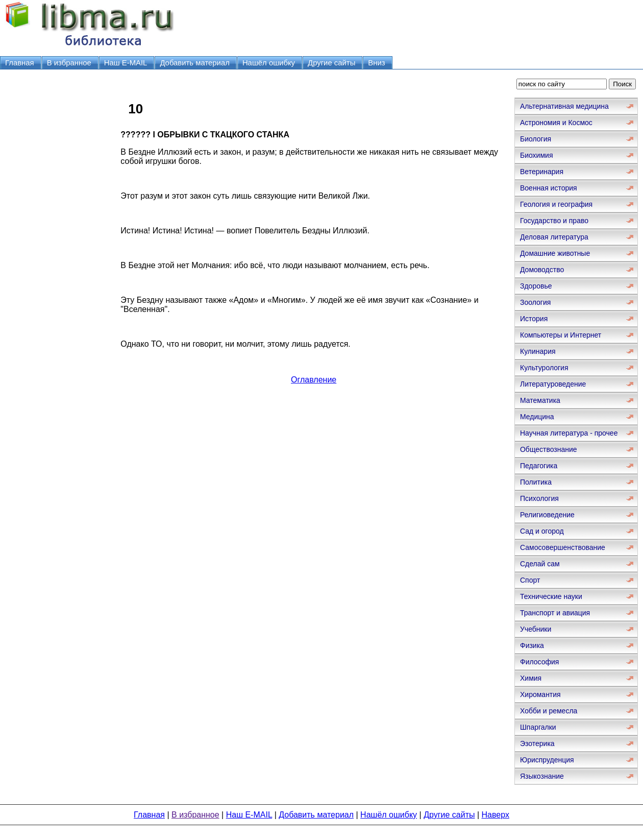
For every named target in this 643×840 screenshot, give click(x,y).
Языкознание (542, 776)
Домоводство (542, 270)
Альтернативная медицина (564, 106)
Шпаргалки (538, 727)
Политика (536, 482)
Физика (532, 645)
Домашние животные (555, 253)
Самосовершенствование (563, 547)
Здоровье (536, 286)
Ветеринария (542, 172)
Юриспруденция (547, 760)
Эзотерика (537, 743)
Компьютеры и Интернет (561, 335)
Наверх (496, 815)
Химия (531, 678)
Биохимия (536, 155)
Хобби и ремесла (549, 711)
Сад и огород (542, 531)
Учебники (536, 629)
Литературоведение (553, 384)
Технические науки (551, 596)
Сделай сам (540, 564)
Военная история (549, 188)
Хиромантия (540, 694)
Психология (539, 498)
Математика (540, 400)
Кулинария (538, 351)
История (534, 319)
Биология (536, 139)
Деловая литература (554, 237)
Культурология (544, 368)
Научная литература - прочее (569, 433)
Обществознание (549, 449)
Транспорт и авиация (555, 613)
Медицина (537, 417)
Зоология (535, 302)
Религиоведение (547, 515)
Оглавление (314, 380)
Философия (539, 662)
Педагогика (539, 466)
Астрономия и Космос (556, 123)
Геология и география (556, 204)
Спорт (530, 580)
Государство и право (554, 221)
